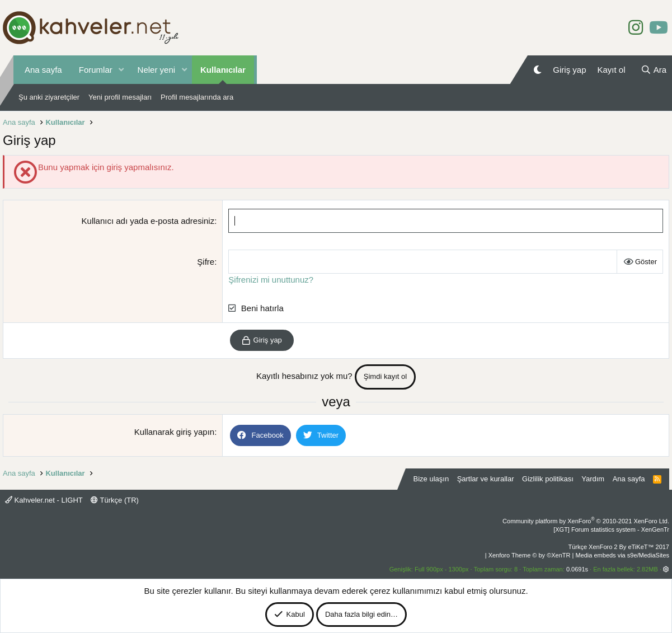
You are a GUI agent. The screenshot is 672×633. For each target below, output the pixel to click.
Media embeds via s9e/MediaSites (622, 555)
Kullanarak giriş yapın (174, 432)
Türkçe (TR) (115, 500)
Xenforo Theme (530, 555)
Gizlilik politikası (548, 479)
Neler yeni (157, 70)
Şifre (206, 262)
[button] (121, 70)
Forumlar (96, 70)
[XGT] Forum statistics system (611, 529)
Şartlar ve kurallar (486, 479)
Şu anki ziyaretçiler (49, 97)
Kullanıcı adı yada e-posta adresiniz (148, 221)
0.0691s (577, 569)
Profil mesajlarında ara (197, 97)
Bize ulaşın (431, 479)
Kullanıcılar (223, 70)
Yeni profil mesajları (120, 97)
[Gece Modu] (537, 70)
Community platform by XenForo (586, 521)
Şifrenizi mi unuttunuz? (271, 280)
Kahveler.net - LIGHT (44, 500)
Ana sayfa (43, 70)
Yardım (593, 479)
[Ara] (654, 70)
